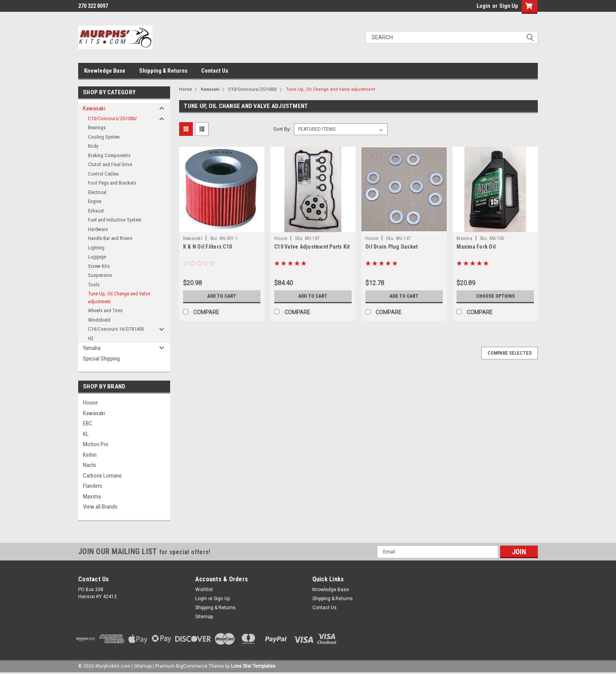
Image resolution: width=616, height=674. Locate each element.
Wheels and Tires (105, 310)
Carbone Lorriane (102, 476)
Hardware (98, 229)
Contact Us (215, 71)
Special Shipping (101, 359)
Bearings (97, 127)
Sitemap (204, 617)
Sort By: (282, 129)
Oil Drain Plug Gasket (391, 247)
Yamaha (92, 348)
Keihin (90, 455)
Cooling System (104, 137)
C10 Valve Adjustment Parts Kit (312, 247)
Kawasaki (94, 108)
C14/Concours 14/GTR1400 (116, 329)
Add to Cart (222, 296)
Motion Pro (96, 444)
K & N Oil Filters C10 (207, 247)
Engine (95, 201)
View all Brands (100, 507)
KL (86, 434)
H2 (91, 338)
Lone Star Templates (253, 666)
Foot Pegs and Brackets (112, 183)
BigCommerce (192, 666)
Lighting (96, 248)
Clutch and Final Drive (110, 164)
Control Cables (103, 174)
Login (483, 6)
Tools (94, 285)
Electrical (97, 192)
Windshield (99, 320)
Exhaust (96, 211)
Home (186, 89)
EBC (88, 423)
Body (93, 146)
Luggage (97, 257)
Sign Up (509, 6)
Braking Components (109, 155)
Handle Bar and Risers (110, 238)
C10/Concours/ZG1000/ (113, 118)
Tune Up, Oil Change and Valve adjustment (119, 298)
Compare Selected (510, 353)
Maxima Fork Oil (476, 247)
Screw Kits (99, 266)
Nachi (89, 465)
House (90, 403)
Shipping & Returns (163, 71)
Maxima (92, 496)
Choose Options (495, 296)
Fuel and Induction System (115, 220)
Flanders (93, 486)
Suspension (100, 275)
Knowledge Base (105, 71)
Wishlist (204, 590)
